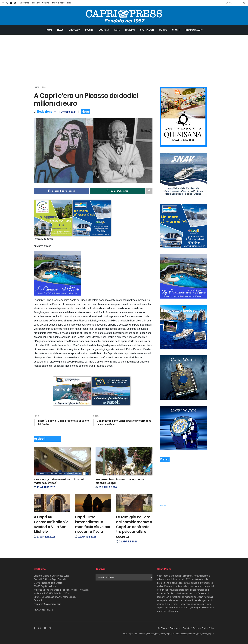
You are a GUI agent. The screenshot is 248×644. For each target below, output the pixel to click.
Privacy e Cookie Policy (61, 3)
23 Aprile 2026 (44, 488)
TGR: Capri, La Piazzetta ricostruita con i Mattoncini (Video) (59, 481)
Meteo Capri (164, 505)
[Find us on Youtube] (45, 629)
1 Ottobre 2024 (67, 112)
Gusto (163, 30)
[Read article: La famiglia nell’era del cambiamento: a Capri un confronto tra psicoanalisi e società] (134, 504)
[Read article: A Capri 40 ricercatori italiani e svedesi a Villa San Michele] (52, 504)
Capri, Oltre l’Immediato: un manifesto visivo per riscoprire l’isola (93, 525)
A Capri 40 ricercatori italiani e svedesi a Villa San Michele (51, 525)
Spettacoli (147, 30)
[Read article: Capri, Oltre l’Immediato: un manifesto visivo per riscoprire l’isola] (93, 504)
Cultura (104, 30)
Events (89, 30)
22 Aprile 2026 (86, 537)
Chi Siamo (25, 3)
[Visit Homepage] (124, 15)
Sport (176, 30)
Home (49, 30)
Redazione (36, 3)
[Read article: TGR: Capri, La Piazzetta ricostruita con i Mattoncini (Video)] (62, 461)
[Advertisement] (124, 58)
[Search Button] (244, 3)
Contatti (46, 3)
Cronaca (74, 30)
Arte (117, 30)
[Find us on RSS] (51, 629)
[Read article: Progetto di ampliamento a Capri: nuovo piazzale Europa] (124, 461)
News (60, 30)
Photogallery (194, 30)
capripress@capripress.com (48, 604)
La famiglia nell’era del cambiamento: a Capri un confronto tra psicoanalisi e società (134, 527)
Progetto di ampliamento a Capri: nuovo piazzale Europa (121, 481)
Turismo (130, 30)
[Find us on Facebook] (35, 629)
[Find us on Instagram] (40, 629)
